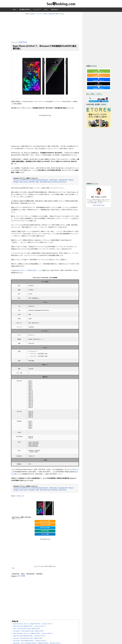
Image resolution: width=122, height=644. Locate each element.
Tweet (13, 570)
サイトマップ (37, 10)
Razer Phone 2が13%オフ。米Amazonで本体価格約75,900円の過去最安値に (45, 48)
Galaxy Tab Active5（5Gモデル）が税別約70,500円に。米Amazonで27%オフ (33, 625)
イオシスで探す (45, 536)
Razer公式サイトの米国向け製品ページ (28, 272)
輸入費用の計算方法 (25, 10)
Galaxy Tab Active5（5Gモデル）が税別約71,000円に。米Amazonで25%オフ (33, 635)
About (46, 10)
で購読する (99, 71)
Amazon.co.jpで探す (45, 523)
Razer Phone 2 (30, 575)
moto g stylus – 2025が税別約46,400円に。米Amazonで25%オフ (30, 642)
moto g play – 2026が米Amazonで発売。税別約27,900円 (28, 640)
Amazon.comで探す (45, 526)
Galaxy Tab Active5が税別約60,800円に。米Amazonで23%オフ (29, 637)
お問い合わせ (55, 10)
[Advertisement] (45, 28)
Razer (23, 575)
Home (14, 10)
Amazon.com (21, 498)
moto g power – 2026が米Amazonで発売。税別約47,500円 (28, 633)
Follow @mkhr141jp (99, 205)
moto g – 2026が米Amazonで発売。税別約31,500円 (26, 630)
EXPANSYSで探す (45, 529)
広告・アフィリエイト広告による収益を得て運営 (45, 14)
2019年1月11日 (23, 42)
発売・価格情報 (23, 578)
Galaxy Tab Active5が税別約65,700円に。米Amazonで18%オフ (29, 628)
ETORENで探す (45, 533)
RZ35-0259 (39, 575)
